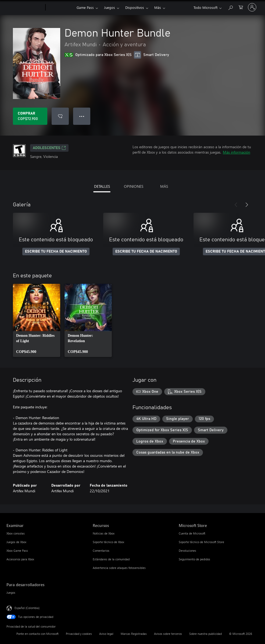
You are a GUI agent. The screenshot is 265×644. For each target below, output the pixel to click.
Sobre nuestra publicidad (205, 634)
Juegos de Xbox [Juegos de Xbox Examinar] (16, 542)
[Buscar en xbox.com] (230, 7)
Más (158, 7)
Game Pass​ (85, 7)
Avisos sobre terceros (168, 634)
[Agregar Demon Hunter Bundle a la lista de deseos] (60, 116)
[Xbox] (60, 8)
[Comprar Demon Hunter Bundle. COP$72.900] (30, 116)
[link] (37, 320)
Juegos (110, 7)
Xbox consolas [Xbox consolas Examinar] (16, 533)
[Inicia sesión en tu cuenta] (252, 7)
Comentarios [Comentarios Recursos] (101, 551)
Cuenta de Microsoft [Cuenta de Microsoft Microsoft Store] (192, 533)
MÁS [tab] (164, 186)
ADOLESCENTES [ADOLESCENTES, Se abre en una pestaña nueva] (49, 148)
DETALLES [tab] (102, 186)
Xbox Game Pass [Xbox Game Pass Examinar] (17, 551)
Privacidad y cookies (79, 634)
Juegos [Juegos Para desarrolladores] (11, 592)
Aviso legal (106, 634)
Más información (237, 152)
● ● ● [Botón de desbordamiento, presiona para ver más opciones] (82, 116)
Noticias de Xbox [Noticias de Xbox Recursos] (104, 533)
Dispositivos (135, 7)
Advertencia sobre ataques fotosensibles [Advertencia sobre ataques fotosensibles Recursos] (119, 568)
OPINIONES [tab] (134, 186)
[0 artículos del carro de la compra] (241, 7)
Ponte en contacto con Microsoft (37, 634)
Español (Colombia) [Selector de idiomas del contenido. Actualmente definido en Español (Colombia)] (27, 608)
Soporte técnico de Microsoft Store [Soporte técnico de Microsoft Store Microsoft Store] (201, 542)
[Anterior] (236, 205)
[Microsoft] (25, 8)
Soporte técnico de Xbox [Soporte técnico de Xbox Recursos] (108, 542)
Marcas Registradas (134, 634)
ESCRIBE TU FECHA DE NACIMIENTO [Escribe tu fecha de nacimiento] (56, 252)
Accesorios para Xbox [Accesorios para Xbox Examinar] (20, 559)
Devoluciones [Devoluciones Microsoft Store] (187, 551)
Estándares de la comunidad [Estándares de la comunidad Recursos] (111, 559)
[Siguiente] (247, 205)
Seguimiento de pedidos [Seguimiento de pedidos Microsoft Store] (194, 559)
